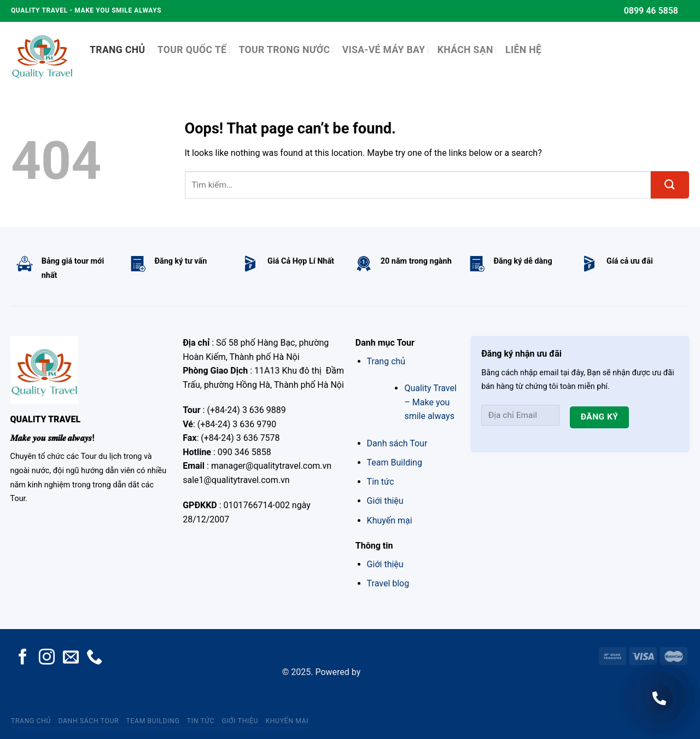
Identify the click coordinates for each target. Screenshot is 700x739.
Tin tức (381, 482)
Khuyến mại (390, 520)
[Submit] (670, 185)
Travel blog (388, 583)
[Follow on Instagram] (47, 658)
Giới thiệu (385, 501)
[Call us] (94, 658)
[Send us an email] (71, 658)
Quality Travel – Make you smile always (430, 402)
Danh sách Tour (397, 443)
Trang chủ (386, 361)
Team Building (395, 462)
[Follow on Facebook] (23, 658)
